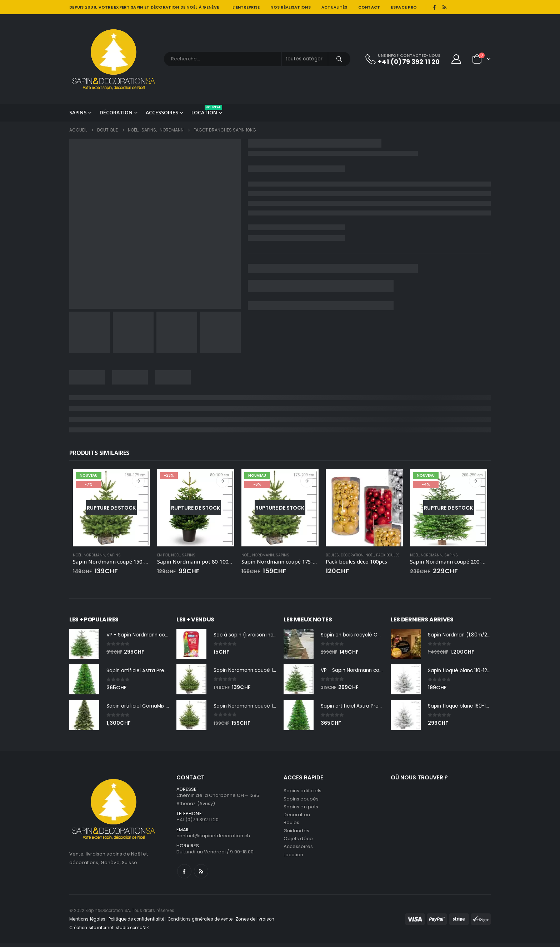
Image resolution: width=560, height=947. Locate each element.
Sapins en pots (301, 809)
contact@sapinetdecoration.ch (213, 839)
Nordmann (94, 555)
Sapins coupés (301, 800)
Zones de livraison (255, 923)
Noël (77, 555)
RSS (201, 875)
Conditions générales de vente (200, 923)
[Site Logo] (114, 59)
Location (207, 110)
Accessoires (162, 112)
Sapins (78, 112)
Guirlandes (296, 835)
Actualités (334, 7)
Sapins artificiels (302, 792)
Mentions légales (87, 923)
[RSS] (445, 7)
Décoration (116, 112)
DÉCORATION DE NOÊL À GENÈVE (185, 7)
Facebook (184, 875)
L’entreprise (246, 7)
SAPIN (137, 7)
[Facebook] (434, 7)
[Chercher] (339, 59)
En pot (163, 555)
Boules (332, 555)
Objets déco (298, 843)
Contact (369, 7)
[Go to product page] (111, 508)
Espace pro (404, 7)
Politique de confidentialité (136, 923)
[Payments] (448, 923)
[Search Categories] (305, 59)
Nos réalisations (290, 7)
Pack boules (388, 555)
